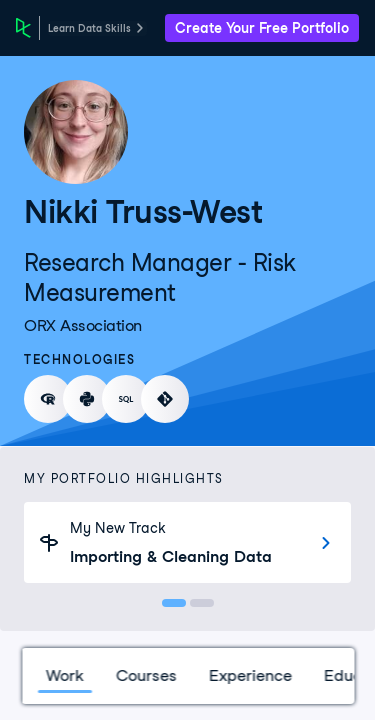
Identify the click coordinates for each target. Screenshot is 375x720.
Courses (145, 675)
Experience (249, 675)
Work (64, 675)
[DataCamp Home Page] (23, 28)
